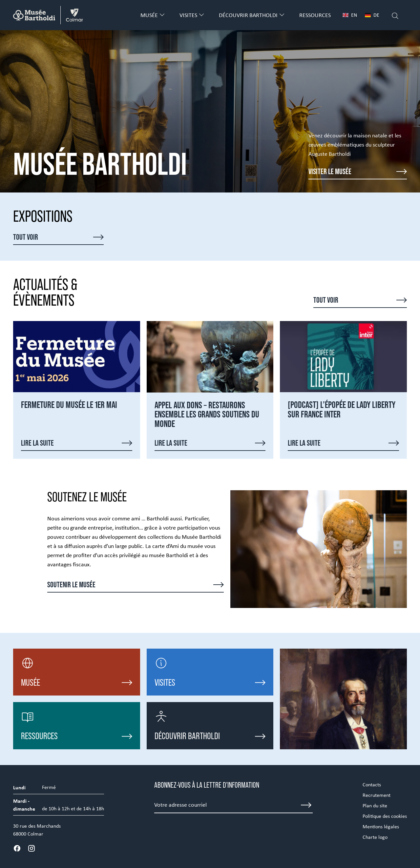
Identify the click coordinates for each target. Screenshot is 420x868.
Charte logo (375, 837)
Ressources (315, 15)
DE (372, 15)
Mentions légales (381, 827)
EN (350, 15)
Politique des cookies (385, 816)
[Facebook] (17, 848)
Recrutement (377, 795)
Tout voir (26, 237)
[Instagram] (31, 848)
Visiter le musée (330, 171)
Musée (149, 15)
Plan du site (375, 806)
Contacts (372, 785)
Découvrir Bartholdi (248, 15)
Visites (188, 15)
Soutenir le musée (71, 585)
